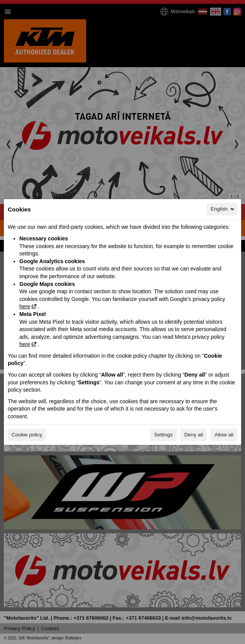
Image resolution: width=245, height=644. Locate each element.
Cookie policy (27, 435)
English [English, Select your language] (223, 209)
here (25, 306)
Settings (163, 435)
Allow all (224, 435)
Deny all (194, 435)
